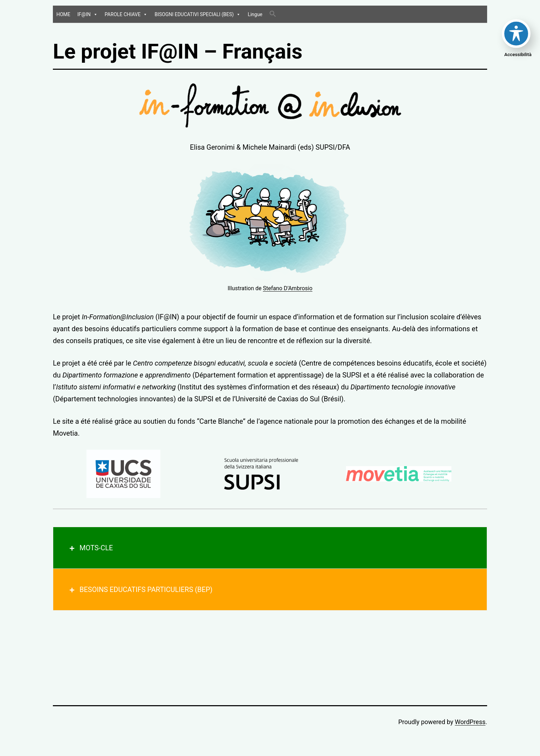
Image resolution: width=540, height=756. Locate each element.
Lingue (255, 14)
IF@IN (88, 14)
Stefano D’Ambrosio (288, 288)
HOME (63, 14)
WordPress (470, 722)
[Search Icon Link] (273, 14)
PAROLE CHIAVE (126, 14)
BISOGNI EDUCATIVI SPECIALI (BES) (198, 14)
